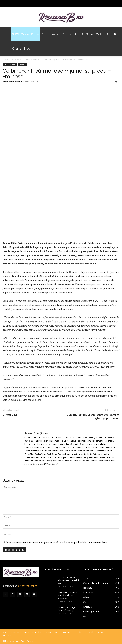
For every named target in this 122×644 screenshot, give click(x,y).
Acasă (5, 60)
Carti (45, 34)
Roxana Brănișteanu (12, 82)
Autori (55, 34)
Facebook (89, 632)
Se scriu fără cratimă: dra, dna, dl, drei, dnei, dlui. (68, 595)
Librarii (78, 34)
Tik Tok (100, 632)
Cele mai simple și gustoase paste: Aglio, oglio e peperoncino (93, 417)
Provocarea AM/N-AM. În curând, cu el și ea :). (68, 580)
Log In (56, 632)
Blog (27, 48)
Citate (67, 34)
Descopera (16, 60)
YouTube (7, 636)
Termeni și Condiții (33, 632)
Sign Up (47, 632)
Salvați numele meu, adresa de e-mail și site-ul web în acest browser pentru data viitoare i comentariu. (57, 542)
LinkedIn (78, 632)
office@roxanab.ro (28, 586)
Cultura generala (31, 60)
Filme (89, 34)
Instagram (67, 632)
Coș (5, 632)
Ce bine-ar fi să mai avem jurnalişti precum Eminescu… (57, 74)
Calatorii (102, 34)
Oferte (17, 48)
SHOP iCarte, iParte (25, 34)
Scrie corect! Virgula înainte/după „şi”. (68, 609)
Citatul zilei (10, 415)
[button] (115, 34)
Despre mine (15, 632)
